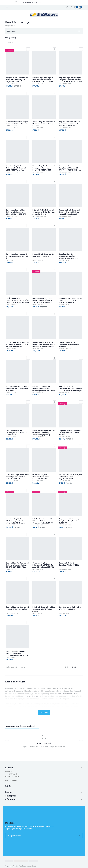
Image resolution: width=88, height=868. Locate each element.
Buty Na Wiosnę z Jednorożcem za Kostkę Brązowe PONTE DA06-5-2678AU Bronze (18, 477)
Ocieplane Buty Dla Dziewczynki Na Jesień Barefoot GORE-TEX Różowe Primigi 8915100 (43, 478)
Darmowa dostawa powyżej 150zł (30, 2)
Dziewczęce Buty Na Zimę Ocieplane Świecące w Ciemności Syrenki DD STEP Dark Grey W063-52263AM (17, 213)
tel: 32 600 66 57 (12, 781)
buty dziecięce (17, 704)
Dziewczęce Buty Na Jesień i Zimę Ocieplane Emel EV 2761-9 (17, 256)
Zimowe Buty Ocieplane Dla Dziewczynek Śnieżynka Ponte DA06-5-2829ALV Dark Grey (43, 344)
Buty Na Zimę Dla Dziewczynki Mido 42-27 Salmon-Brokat (17, 608)
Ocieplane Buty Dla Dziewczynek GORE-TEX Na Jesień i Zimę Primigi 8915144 (43, 565)
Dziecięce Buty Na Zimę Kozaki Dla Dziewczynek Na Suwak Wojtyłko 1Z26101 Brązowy (18, 521)
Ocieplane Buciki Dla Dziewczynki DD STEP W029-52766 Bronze (17, 433)
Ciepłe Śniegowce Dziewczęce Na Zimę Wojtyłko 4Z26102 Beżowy (70, 433)
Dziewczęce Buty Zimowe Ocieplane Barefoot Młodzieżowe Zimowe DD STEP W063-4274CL (18, 654)
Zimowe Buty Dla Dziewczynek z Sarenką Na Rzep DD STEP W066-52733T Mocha (17, 124)
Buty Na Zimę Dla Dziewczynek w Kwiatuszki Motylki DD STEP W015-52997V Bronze (18, 344)
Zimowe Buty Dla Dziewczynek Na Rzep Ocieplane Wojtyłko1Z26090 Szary (70, 477)
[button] (67, 7)
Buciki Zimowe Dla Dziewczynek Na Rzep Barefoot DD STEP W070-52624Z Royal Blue (18, 301)
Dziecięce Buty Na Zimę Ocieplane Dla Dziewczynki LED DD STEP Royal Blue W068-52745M (16, 169)
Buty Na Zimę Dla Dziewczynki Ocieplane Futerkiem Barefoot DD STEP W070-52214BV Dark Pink (70, 81)
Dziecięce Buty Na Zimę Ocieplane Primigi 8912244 (69, 564)
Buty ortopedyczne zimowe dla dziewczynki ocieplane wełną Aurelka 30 (18, 388)
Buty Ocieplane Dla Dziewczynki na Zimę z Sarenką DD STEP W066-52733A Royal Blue (70, 389)
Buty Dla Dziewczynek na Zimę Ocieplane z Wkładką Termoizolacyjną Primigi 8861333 (44, 434)
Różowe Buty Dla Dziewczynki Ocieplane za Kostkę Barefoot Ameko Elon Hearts (43, 212)
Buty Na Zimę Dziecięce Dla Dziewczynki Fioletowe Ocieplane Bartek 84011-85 (43, 521)
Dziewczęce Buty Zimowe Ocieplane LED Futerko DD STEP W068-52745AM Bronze (70, 168)
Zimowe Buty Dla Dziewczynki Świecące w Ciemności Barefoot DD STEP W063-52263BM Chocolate (44, 169)
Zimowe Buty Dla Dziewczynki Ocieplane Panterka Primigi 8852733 (44, 124)
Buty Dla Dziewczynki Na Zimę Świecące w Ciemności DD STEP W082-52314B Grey (70, 124)
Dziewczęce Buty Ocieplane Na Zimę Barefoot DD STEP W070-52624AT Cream (70, 300)
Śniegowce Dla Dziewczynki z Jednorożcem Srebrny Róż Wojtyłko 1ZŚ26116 (17, 80)
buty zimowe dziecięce (66, 694)
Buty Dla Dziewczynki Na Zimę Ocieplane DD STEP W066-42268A (44, 609)
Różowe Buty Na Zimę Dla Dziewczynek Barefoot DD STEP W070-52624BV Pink (42, 300)
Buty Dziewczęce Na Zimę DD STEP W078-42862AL (70, 608)
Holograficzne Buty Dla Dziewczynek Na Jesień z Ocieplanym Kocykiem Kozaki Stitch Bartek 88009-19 (44, 389)
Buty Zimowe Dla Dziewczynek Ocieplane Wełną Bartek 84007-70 (70, 521)
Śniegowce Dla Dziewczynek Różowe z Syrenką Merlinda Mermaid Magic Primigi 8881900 (69, 213)
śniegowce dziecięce (31, 696)
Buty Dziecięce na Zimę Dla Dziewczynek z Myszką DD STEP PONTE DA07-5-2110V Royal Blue (43, 81)
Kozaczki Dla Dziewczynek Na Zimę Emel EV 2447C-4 (43, 255)
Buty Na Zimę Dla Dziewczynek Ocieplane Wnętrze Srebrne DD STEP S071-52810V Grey (18, 565)
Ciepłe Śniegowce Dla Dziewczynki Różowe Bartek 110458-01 (69, 344)
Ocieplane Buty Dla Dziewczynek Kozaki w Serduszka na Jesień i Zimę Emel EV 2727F (69, 257)
